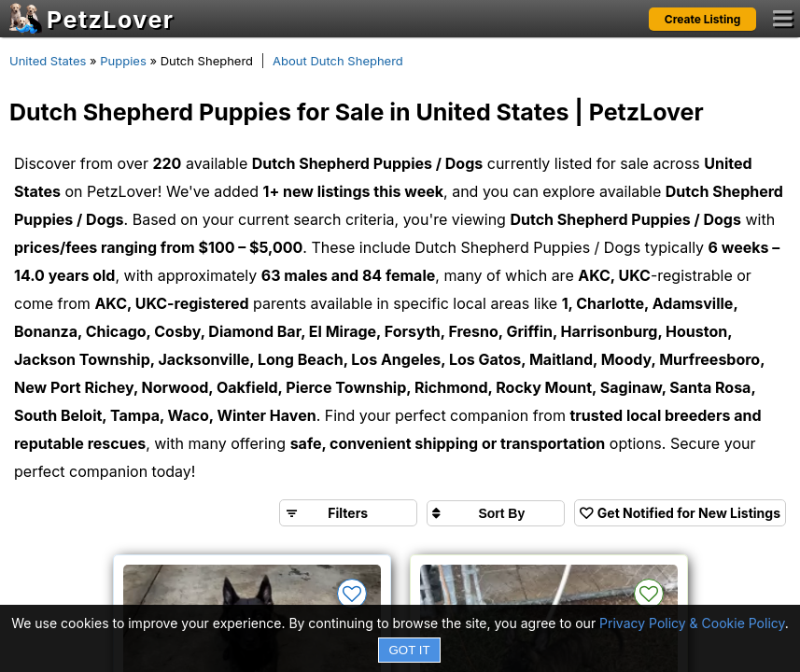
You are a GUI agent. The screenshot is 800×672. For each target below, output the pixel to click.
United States (48, 61)
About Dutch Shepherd (338, 61)
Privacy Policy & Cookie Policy (692, 623)
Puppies (123, 61)
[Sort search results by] (496, 513)
